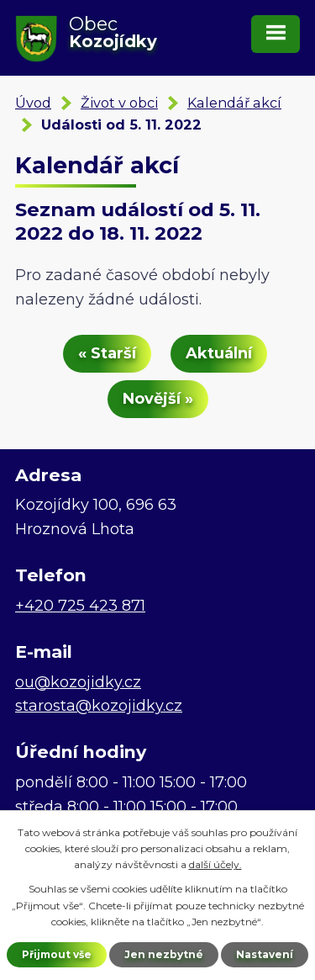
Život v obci (119, 103)
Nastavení (265, 954)
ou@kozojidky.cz (78, 682)
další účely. (215, 864)
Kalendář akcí (234, 103)
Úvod (33, 103)
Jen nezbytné (164, 954)
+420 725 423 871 (80, 606)
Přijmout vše (57, 954)
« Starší (107, 353)
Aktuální (219, 353)
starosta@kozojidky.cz (99, 706)
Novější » (158, 399)
